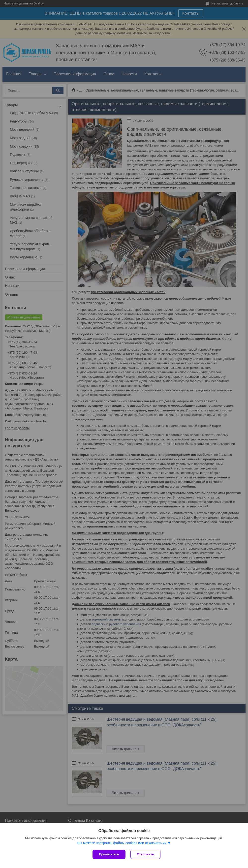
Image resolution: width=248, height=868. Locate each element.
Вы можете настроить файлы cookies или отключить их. (122, 843)
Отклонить (145, 854)
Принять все (109, 854)
